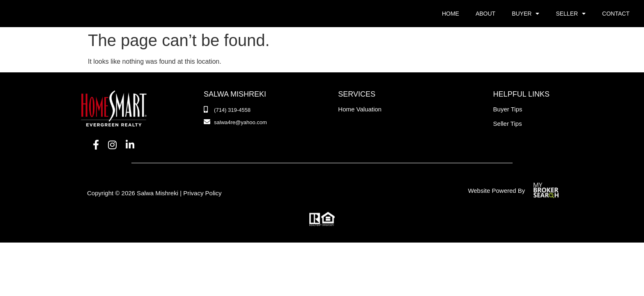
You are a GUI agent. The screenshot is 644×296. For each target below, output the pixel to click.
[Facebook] (96, 145)
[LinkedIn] (130, 145)
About (485, 14)
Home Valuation (360, 109)
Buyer (526, 14)
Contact (616, 14)
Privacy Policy (202, 193)
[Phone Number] (227, 110)
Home (451, 14)
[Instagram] (112, 145)
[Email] (235, 123)
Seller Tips (508, 124)
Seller (571, 14)
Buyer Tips (508, 109)
